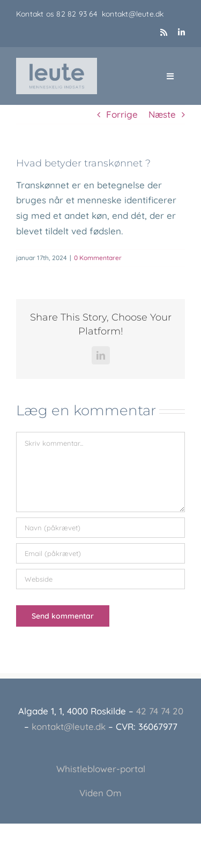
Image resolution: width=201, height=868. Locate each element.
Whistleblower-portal (101, 769)
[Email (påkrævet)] (100, 553)
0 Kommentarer (98, 258)
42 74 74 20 (160, 711)
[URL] (100, 579)
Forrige (122, 114)
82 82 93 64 (79, 14)
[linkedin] (181, 32)
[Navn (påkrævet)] (100, 528)
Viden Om (100, 793)
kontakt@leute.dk (133, 14)
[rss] (164, 32)
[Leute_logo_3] (57, 62)
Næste (162, 114)
